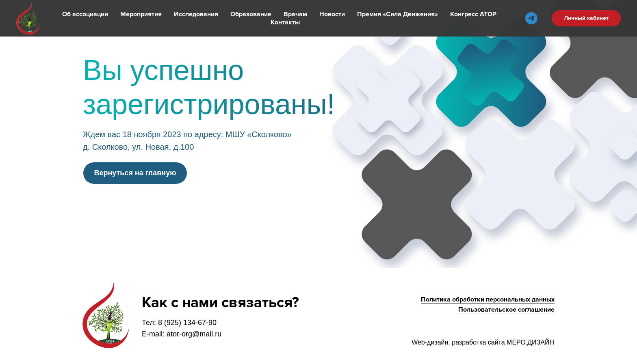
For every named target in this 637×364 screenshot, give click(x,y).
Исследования (196, 14)
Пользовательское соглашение (506, 310)
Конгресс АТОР (473, 14)
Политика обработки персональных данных (488, 299)
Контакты (285, 22)
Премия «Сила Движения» (398, 14)
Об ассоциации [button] (85, 14)
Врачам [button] (295, 14)
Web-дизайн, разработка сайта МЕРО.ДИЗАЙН (483, 342)
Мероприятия (141, 14)
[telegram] (531, 18)
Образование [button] (251, 14)
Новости (332, 14)
